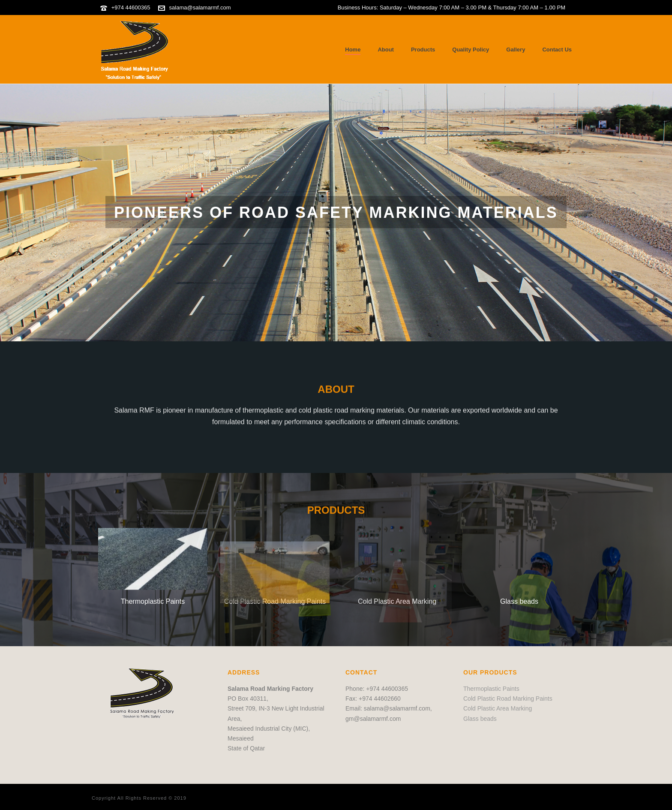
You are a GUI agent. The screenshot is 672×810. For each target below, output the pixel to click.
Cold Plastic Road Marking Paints (508, 699)
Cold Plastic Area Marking (498, 708)
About (386, 50)
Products (423, 50)
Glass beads (519, 601)
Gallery (516, 50)
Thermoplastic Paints (491, 689)
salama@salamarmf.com (200, 8)
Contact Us (557, 50)
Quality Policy (471, 50)
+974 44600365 (131, 8)
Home (353, 50)
